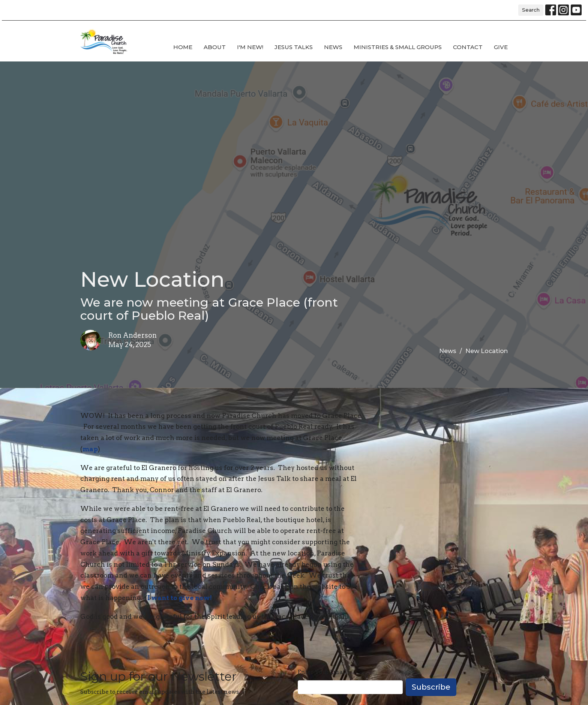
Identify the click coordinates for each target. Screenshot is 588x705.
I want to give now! (180, 598)
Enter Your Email (322, 672)
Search (531, 10)
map (90, 449)
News (333, 47)
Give (501, 47)
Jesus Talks (294, 47)
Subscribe (431, 687)
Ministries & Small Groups (398, 47)
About (215, 47)
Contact (468, 47)
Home (183, 47)
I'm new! (250, 47)
